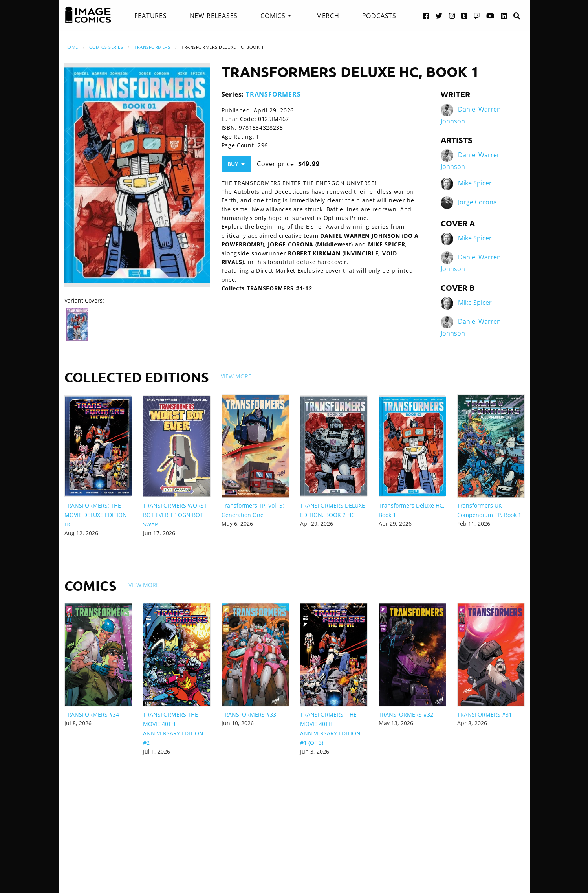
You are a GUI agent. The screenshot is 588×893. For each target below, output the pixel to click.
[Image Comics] (88, 15)
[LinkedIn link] (504, 16)
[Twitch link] (477, 16)
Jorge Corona (477, 202)
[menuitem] (150, 16)
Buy (236, 164)
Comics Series (106, 47)
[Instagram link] (452, 16)
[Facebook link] (426, 16)
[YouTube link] (490, 16)
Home (71, 47)
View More (236, 376)
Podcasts (379, 16)
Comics (273, 16)
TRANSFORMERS (152, 47)
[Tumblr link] (464, 16)
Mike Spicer (475, 183)
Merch (328, 16)
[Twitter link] (439, 16)
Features (150, 16)
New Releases (214, 16)
